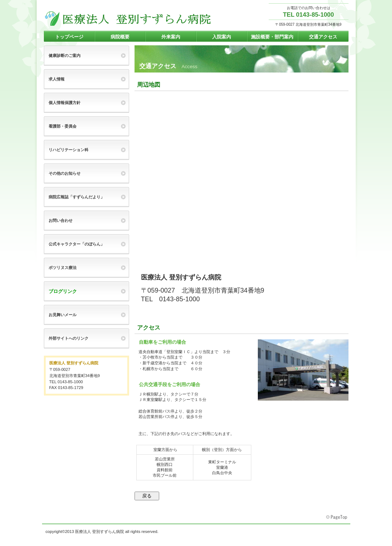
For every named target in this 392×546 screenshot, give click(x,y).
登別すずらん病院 (128, 18)
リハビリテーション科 (69, 150)
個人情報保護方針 (65, 103)
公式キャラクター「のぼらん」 (77, 244)
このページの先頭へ (337, 517)
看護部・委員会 (63, 126)
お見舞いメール (63, 315)
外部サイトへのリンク (69, 338)
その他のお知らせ (65, 173)
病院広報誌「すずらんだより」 (77, 197)
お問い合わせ (61, 220)
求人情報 (57, 79)
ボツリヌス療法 (63, 268)
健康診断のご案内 (65, 55)
